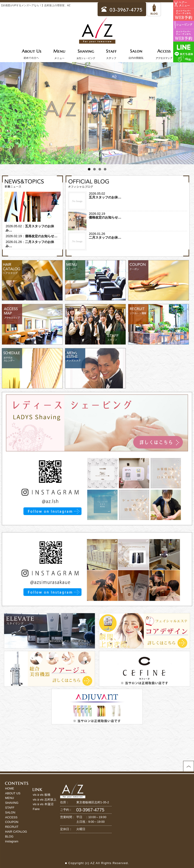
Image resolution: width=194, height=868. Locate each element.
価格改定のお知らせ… (41, 236)
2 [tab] (94, 169)
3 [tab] (100, 169)
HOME (10, 788)
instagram (12, 841)
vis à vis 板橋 (42, 795)
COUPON (12, 822)
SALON (10, 812)
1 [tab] (89, 169)
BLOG (9, 836)
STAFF (10, 808)
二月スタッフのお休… (105, 237)
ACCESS (11, 817)
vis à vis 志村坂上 (45, 800)
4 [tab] (105, 169)
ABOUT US (13, 793)
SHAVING (12, 803)
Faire (36, 809)
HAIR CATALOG (16, 832)
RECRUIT (12, 827)
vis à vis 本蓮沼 (43, 804)
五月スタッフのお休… (105, 197)
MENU (9, 798)
